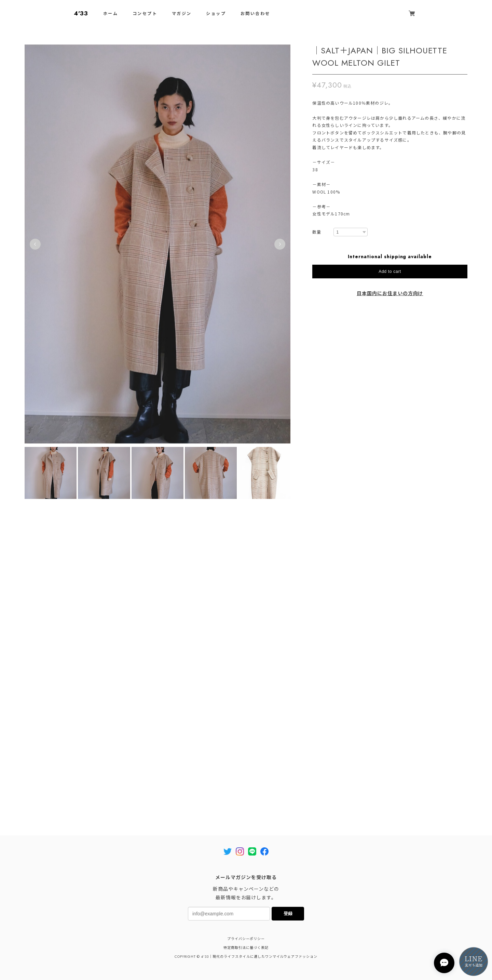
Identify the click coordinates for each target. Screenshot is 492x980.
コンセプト (145, 14)
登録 (288, 913)
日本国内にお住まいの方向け (390, 296)
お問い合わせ (255, 14)
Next (280, 247)
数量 (317, 235)
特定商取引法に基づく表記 (246, 948)
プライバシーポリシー (246, 939)
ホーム (111, 14)
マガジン (182, 14)
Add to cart (390, 274)
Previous (35, 247)
